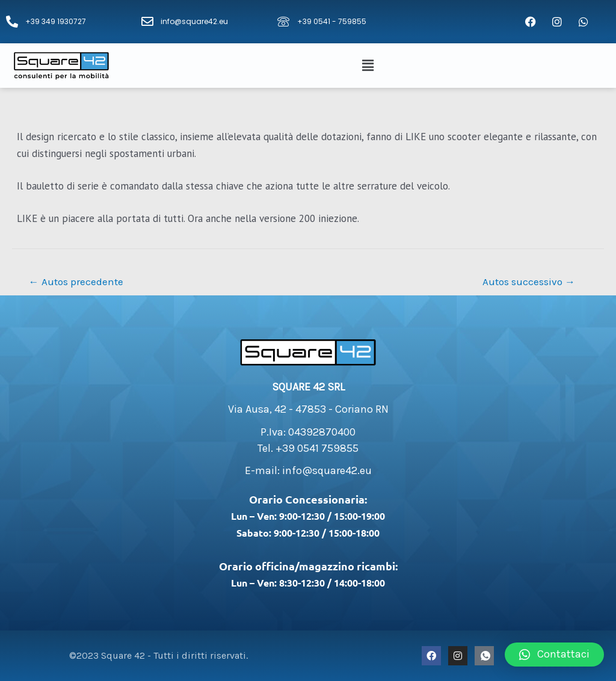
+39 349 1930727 (56, 21)
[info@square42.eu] (147, 22)
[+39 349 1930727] (12, 22)
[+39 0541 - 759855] (283, 22)
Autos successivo (529, 282)
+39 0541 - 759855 (332, 21)
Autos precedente (76, 282)
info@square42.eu (194, 21)
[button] (369, 66)
